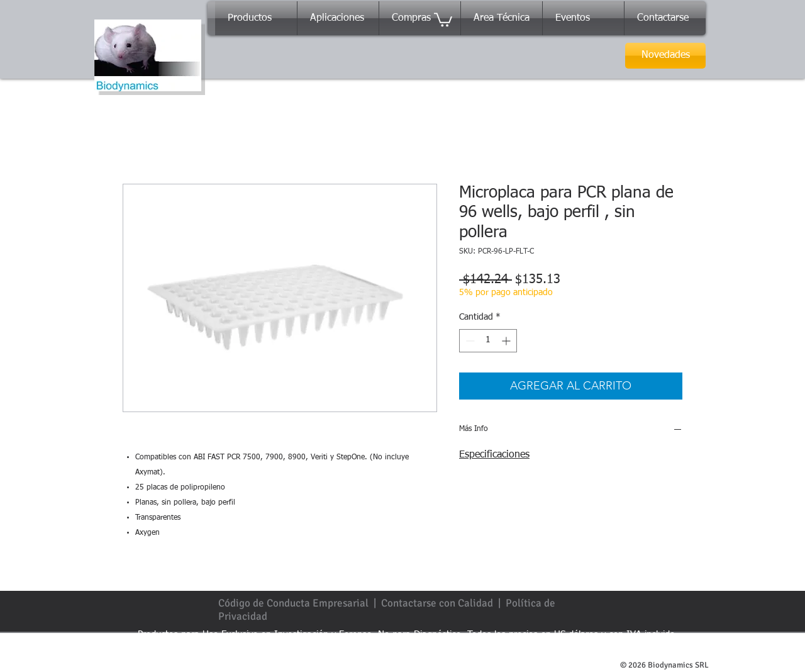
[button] (443, 19)
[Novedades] (665, 56)
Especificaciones (494, 455)
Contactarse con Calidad (437, 603)
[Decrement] (469, 341)
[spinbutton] (488, 341)
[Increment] (507, 341)
